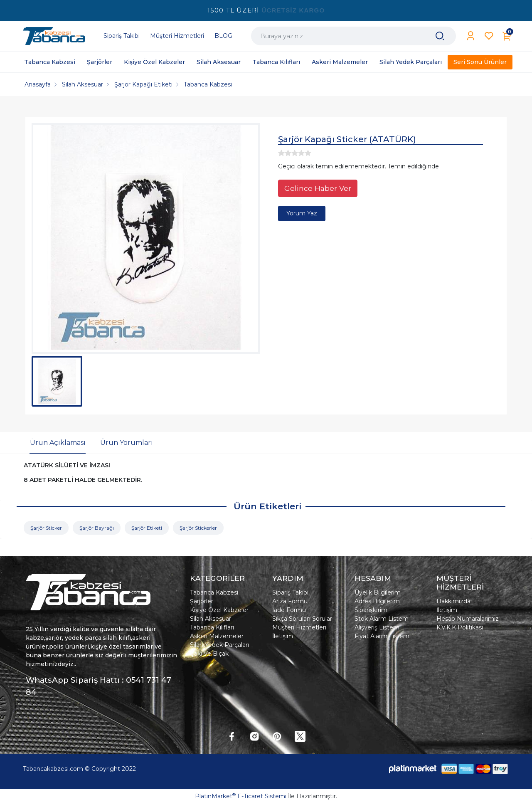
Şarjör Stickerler (198, 528)
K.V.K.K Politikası (460, 627)
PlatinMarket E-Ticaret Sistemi (241, 796)
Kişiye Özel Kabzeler (219, 610)
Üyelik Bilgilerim (378, 592)
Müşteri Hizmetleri (299, 627)
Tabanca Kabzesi (214, 592)
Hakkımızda (453, 601)
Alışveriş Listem (377, 627)
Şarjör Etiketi (147, 528)
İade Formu (289, 610)
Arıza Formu (290, 601)
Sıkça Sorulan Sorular (302, 619)
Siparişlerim (371, 610)
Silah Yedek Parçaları (219, 645)
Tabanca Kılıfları (212, 627)
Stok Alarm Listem (382, 619)
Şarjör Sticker (46, 528)
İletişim (283, 636)
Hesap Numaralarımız (468, 619)
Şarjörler (202, 601)
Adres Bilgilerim (377, 601)
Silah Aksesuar (211, 619)
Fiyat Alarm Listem (382, 636)
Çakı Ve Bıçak (209, 654)
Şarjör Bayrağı (97, 528)
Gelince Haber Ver (318, 188)
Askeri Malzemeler (217, 636)
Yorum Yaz (302, 213)
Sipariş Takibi (290, 592)
